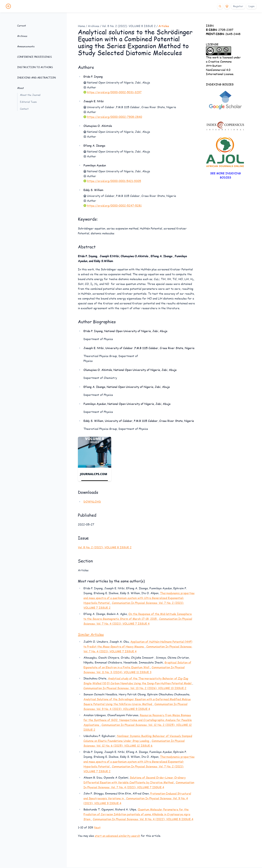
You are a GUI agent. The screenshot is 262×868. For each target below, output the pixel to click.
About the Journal (30, 95)
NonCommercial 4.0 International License (220, 72)
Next (97, 827)
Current (22, 26)
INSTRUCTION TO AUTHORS (35, 67)
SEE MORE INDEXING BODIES (225, 175)
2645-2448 (223, 34)
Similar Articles (91, 634)
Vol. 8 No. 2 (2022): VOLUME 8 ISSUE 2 (129, 26)
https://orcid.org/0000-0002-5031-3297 (114, 92)
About (21, 88)
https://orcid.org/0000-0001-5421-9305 (114, 181)
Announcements (26, 46)
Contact (24, 109)
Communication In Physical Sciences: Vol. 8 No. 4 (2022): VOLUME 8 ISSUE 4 (143, 819)
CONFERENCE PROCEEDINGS (35, 57)
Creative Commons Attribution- (219, 64)
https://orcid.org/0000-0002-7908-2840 (115, 117)
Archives (22, 36)
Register (238, 6)
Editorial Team (28, 102)
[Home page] (8, 6)
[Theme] (227, 6)
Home (81, 26)
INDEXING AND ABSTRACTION (36, 78)
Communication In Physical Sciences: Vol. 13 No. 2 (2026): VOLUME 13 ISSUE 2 (135, 688)
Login (252, 6)
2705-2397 (220, 30)
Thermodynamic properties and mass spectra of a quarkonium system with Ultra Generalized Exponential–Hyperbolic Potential (139, 598)
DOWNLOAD (92, 502)
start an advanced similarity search (117, 836)
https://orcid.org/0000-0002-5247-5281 (114, 205)
